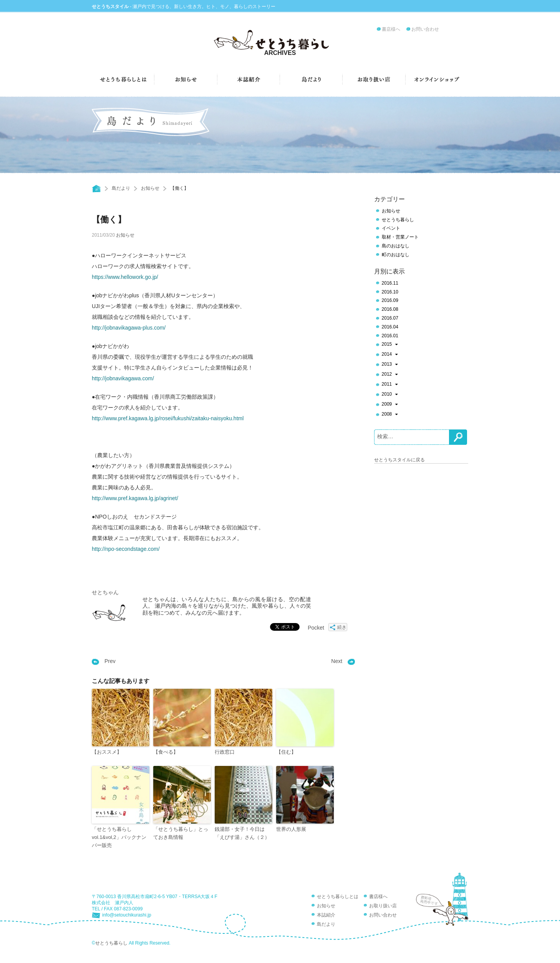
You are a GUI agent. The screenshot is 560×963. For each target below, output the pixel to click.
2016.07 (390, 318)
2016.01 (390, 336)
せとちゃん (105, 592)
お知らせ (150, 188)
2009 (390, 405)
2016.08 (390, 309)
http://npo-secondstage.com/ (126, 549)
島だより (121, 188)
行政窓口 (225, 752)
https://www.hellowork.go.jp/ (125, 277)
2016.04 (390, 327)
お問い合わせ (425, 29)
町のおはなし (396, 255)
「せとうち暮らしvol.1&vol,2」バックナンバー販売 (119, 837)
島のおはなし (396, 246)
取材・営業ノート (400, 237)
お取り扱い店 (383, 906)
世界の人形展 (291, 829)
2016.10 (390, 292)
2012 (390, 375)
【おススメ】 (107, 752)
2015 (390, 345)
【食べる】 (166, 752)
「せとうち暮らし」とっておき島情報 (181, 833)
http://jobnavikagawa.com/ (123, 378)
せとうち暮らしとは (338, 897)
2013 (390, 365)
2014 (390, 355)
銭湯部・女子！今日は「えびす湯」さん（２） (242, 833)
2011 (390, 385)
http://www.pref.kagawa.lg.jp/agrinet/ (135, 498)
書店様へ (391, 29)
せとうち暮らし (398, 220)
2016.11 (390, 283)
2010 (390, 395)
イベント (391, 228)
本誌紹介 (326, 915)
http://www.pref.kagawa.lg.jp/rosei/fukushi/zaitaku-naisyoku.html (168, 418)
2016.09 (390, 300)
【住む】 (286, 752)
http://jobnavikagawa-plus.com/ (129, 328)
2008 (390, 415)
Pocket (316, 628)
